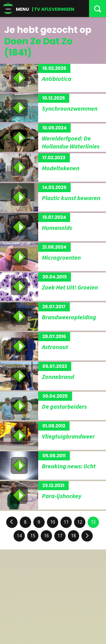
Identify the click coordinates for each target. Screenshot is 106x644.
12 (80, 522)
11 (66, 522)
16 (46, 536)
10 (53, 522)
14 (19, 536)
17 (60, 536)
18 (73, 536)
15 (33, 536)
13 (93, 522)
